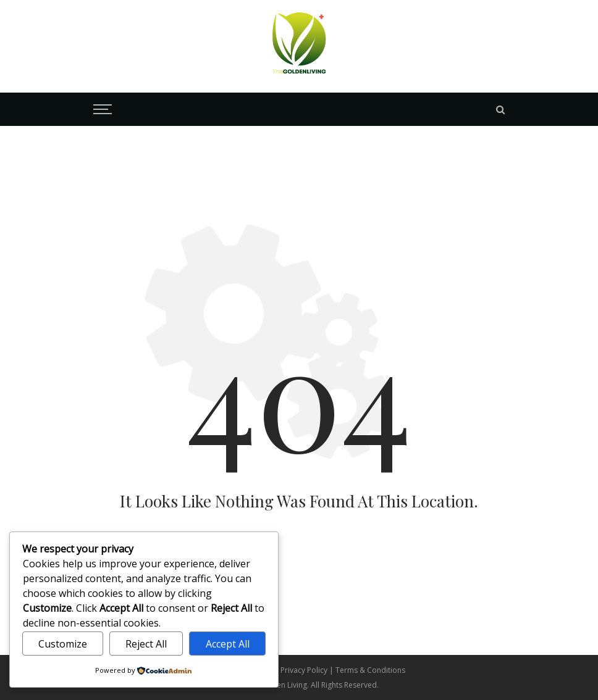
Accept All (228, 644)
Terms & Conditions (370, 670)
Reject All (146, 644)
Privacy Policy (305, 670)
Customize (63, 644)
